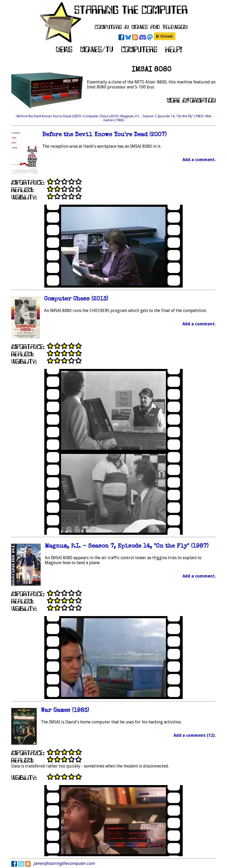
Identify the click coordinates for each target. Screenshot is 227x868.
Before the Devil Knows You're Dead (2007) (104, 135)
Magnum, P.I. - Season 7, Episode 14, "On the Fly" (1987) (127, 546)
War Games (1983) (65, 711)
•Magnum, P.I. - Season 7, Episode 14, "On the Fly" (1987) (162, 116)
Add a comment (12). (195, 735)
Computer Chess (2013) (76, 299)
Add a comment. (199, 160)
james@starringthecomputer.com (64, 863)
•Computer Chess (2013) (101, 116)
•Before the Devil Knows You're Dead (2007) (49, 116)
